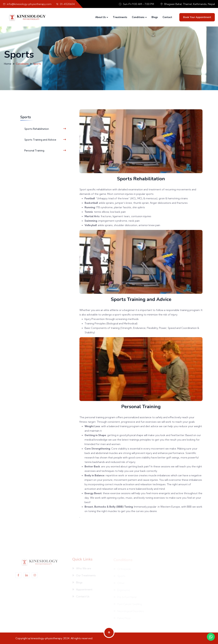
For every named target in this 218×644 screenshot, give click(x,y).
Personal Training (45, 150)
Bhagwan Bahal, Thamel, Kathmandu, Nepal (190, 4)
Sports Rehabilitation (45, 129)
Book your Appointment (197, 17)
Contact (167, 17)
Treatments (120, 17)
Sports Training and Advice (45, 140)
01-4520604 (67, 4)
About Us (100, 17)
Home (8, 64)
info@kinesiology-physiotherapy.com (29, 4)
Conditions (138, 17)
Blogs (155, 17)
